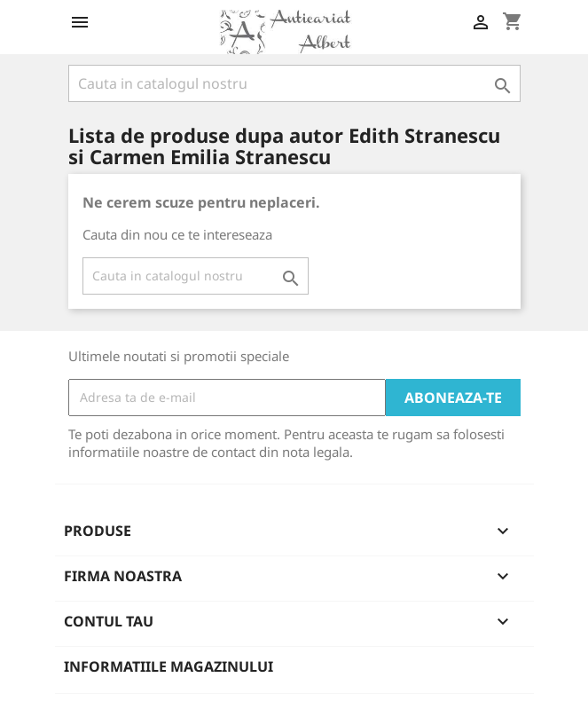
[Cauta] (294, 83)
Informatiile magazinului (169, 666)
